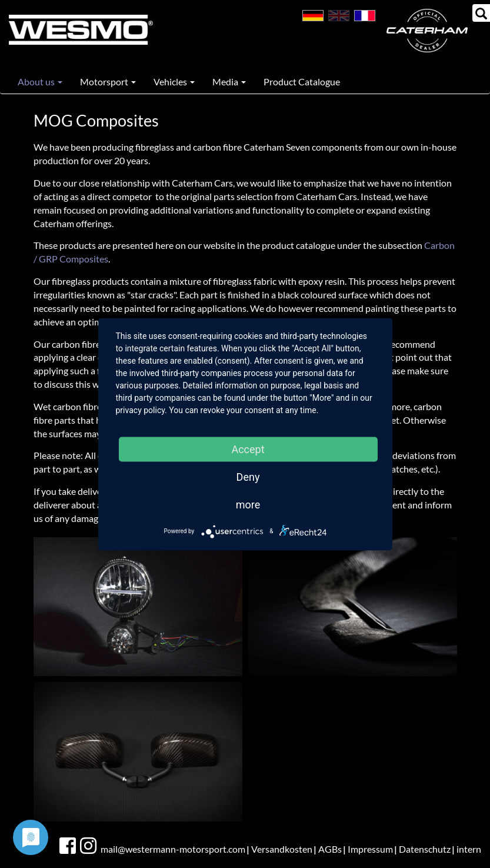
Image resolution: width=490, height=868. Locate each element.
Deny (248, 476)
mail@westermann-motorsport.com (173, 849)
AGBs (330, 849)
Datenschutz (425, 849)
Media (229, 82)
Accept (248, 449)
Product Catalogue (302, 82)
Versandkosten (282, 849)
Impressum (370, 849)
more (248, 504)
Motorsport (108, 82)
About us (40, 82)
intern (469, 849)
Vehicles (174, 82)
